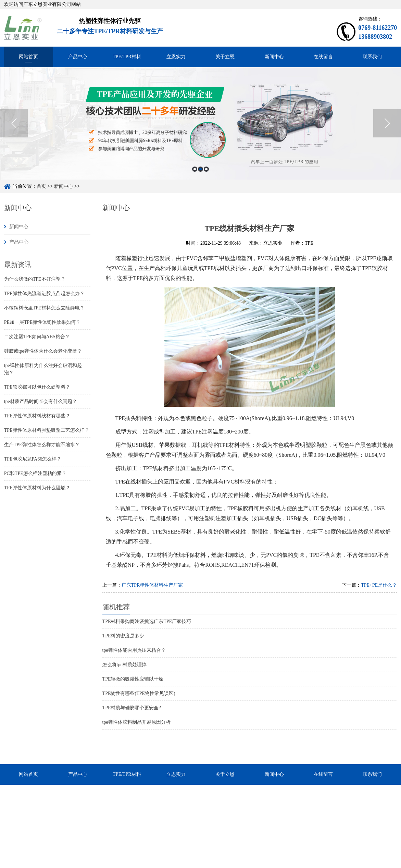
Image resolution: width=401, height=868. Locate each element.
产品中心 (78, 57)
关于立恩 (225, 57)
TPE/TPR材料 (127, 57)
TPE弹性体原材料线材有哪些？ (37, 416)
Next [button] (387, 123)
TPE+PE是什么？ (379, 585)
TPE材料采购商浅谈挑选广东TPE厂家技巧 (147, 621)
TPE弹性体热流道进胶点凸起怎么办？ (44, 294)
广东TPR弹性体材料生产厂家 (152, 585)
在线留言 (323, 57)
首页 (41, 186)
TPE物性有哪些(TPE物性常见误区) (139, 693)
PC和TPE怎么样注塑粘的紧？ (35, 473)
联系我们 (372, 57)
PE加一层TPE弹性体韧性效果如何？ (42, 322)
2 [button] (200, 169)
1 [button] (195, 169)
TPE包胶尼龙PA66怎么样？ (33, 459)
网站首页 (28, 57)
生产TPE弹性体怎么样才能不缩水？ (42, 445)
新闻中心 (274, 57)
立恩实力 (176, 57)
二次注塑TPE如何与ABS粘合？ (37, 337)
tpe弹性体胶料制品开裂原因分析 (136, 722)
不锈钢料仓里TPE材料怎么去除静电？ (44, 308)
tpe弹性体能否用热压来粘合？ (134, 650)
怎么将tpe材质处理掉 (124, 665)
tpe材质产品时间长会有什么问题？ (41, 401)
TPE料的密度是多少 (123, 636)
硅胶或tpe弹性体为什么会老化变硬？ (43, 351)
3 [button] (206, 169)
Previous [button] (14, 123)
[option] (200, 123)
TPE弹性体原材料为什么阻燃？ (37, 488)
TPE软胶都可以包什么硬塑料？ (37, 387)
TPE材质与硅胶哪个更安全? (132, 708)
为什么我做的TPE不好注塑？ (35, 279)
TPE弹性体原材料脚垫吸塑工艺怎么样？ (47, 430)
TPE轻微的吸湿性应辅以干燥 (133, 679)
